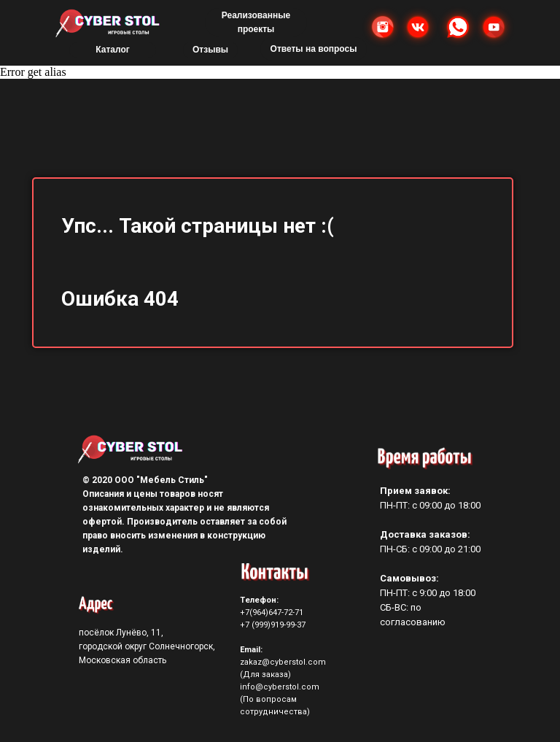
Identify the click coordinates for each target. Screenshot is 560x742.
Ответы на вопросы (314, 49)
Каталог (113, 50)
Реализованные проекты (256, 22)
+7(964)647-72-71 (272, 612)
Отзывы (210, 50)
